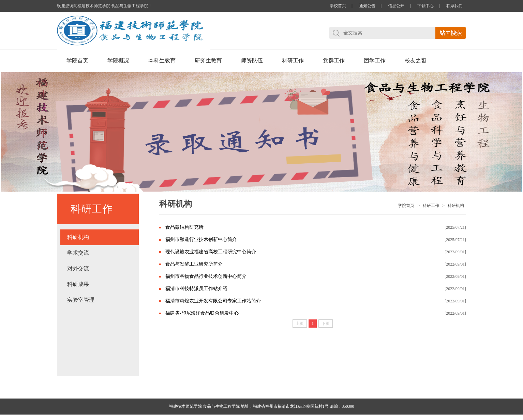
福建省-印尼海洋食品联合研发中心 (202, 313)
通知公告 (367, 6)
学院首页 (77, 61)
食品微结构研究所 (184, 227)
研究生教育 (208, 61)
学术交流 (78, 253)
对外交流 (78, 268)
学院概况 (118, 61)
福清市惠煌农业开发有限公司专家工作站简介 (213, 301)
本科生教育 (162, 61)
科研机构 (78, 237)
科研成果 (78, 284)
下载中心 (425, 6)
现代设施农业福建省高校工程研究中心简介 (211, 252)
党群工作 (334, 61)
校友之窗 (416, 61)
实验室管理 (81, 300)
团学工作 (375, 61)
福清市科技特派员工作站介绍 (196, 289)
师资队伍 (252, 61)
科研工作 (293, 61)
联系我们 (454, 6)
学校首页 (338, 6)
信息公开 (396, 6)
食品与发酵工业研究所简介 (194, 264)
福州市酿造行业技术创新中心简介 (201, 239)
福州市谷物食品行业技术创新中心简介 (206, 276)
